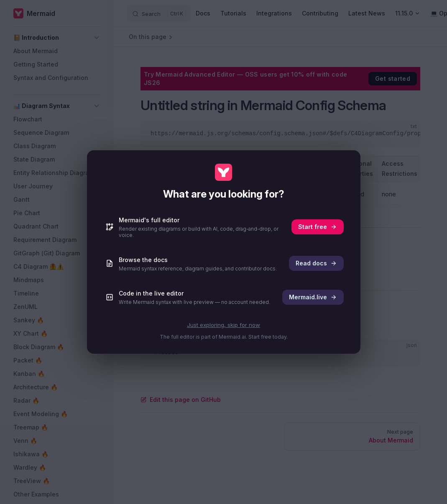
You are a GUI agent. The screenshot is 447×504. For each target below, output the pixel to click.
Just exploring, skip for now (223, 325)
